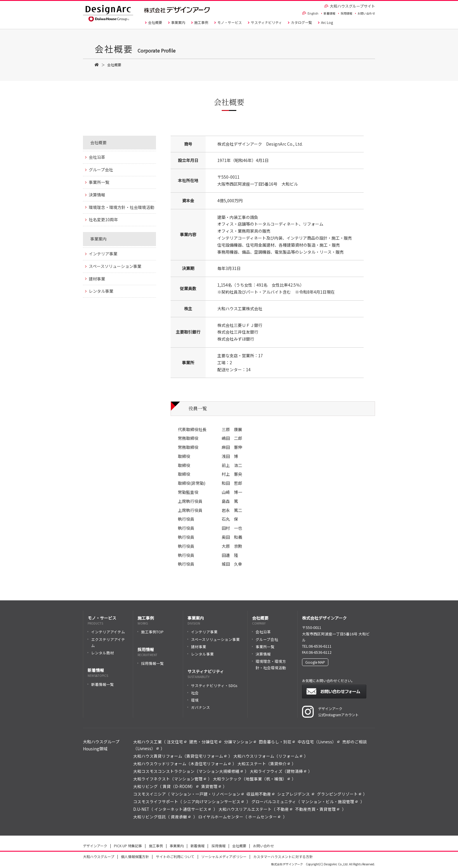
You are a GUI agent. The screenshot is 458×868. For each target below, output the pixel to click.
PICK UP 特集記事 (128, 846)
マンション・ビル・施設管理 (329, 801)
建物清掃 (296, 771)
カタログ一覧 (300, 22)
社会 (193, 693)
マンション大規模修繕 (221, 771)
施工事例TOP (151, 632)
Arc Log (325, 22)
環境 (193, 700)
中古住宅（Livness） (319, 742)
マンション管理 (190, 779)
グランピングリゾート (339, 794)
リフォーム (290, 756)
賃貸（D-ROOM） (181, 786)
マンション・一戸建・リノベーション (207, 794)
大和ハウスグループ (99, 856)
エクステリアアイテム (106, 642)
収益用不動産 (260, 794)
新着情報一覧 (101, 684)
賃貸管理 (211, 786)
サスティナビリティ (265, 22)
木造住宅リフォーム (210, 764)
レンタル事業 (101, 291)
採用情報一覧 (151, 663)
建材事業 (97, 279)
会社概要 (153, 22)
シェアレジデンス (296, 794)
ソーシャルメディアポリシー (224, 856)
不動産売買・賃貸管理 (317, 809)
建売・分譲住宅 (205, 742)
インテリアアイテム (106, 632)
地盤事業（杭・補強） (268, 779)
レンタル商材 (101, 653)
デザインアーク (95, 846)
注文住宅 (177, 742)
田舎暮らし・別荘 (277, 742)
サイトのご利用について (175, 856)
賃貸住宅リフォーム (206, 756)
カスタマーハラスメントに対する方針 (283, 856)
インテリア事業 (103, 254)
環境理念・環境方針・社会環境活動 (122, 207)
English (310, 13)
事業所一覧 (99, 182)
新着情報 (328, 13)
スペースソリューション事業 (115, 266)
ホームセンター (264, 817)
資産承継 (181, 817)
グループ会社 (101, 170)
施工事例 (200, 22)
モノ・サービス (228, 22)
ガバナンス (199, 707)
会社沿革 (97, 157)
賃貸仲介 (280, 764)
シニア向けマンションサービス (213, 801)
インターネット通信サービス (182, 809)
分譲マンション (240, 742)
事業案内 (177, 22)
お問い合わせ (365, 13)
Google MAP (315, 662)
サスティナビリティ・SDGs (212, 685)
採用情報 (345, 13)
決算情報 (97, 195)
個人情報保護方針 (135, 856)
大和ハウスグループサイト (350, 6)
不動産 (284, 809)
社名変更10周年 (103, 219)
